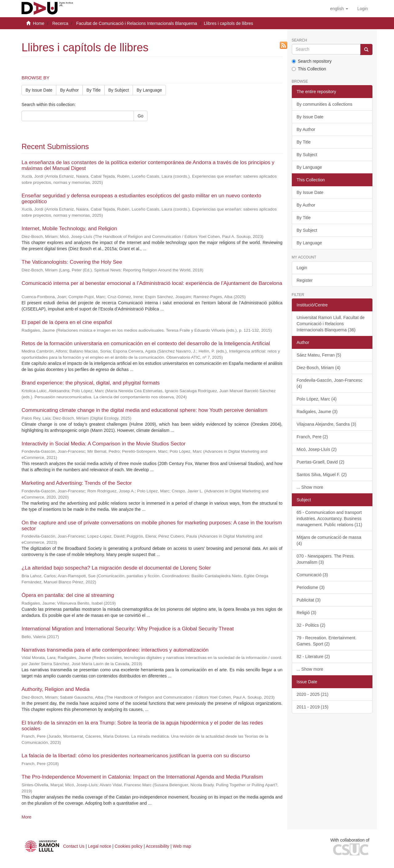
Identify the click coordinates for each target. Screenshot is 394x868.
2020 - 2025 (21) (313, 694)
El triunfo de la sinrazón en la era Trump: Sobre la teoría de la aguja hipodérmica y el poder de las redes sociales (142, 726)
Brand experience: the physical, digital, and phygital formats (91, 383)
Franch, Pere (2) (312, 437)
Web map (182, 846)
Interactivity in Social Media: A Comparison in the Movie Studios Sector (104, 444)
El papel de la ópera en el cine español (67, 322)
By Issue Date (39, 90)
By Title (94, 90)
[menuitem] (363, 9)
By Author (69, 90)
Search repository (312, 61)
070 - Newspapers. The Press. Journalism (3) (326, 559)
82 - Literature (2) (313, 657)
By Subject (119, 90)
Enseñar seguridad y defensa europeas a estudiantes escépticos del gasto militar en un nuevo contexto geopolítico (141, 199)
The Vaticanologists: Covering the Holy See (72, 262)
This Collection (309, 69)
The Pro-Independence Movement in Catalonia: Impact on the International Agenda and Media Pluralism (142, 777)
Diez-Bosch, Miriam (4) (319, 368)
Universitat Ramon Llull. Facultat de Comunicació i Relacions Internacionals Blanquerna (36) (331, 324)
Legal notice (100, 846)
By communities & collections (325, 104)
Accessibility (158, 846)
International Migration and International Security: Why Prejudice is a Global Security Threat (128, 629)
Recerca (60, 23)
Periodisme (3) (311, 587)
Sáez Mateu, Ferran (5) (319, 355)
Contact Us (74, 846)
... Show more (310, 487)
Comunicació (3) (312, 575)
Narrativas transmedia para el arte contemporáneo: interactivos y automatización (115, 650)
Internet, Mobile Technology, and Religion (69, 229)
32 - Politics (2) (311, 625)
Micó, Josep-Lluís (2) (317, 449)
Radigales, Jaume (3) (317, 412)
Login (302, 268)
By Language (149, 90)
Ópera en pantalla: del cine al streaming (68, 595)
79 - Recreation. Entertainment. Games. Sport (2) (327, 641)
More (26, 817)
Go (141, 116)
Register (305, 280)
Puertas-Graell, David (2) (321, 462)
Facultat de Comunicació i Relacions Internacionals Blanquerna (137, 23)
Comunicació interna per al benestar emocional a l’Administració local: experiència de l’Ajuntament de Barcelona (152, 283)
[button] (339, 9)
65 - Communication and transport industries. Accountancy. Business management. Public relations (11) (330, 519)
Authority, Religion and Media (56, 689)
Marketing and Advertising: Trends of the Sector (77, 483)
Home (39, 23)
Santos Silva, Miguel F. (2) (322, 475)
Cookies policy (129, 846)
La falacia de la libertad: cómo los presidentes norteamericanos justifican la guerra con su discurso (136, 756)
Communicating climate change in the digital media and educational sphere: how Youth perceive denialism (145, 410)
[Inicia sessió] (363, 9)
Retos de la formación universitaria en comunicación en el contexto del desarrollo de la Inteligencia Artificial (146, 343)
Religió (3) (307, 613)
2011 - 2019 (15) (313, 707)
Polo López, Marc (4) (317, 399)
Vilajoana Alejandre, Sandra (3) (327, 424)
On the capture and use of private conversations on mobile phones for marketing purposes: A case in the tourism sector (152, 526)
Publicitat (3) (309, 600)
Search (300, 40)
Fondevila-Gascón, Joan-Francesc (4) (330, 383)
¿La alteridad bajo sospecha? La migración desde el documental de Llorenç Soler (116, 568)
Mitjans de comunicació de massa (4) (329, 540)
